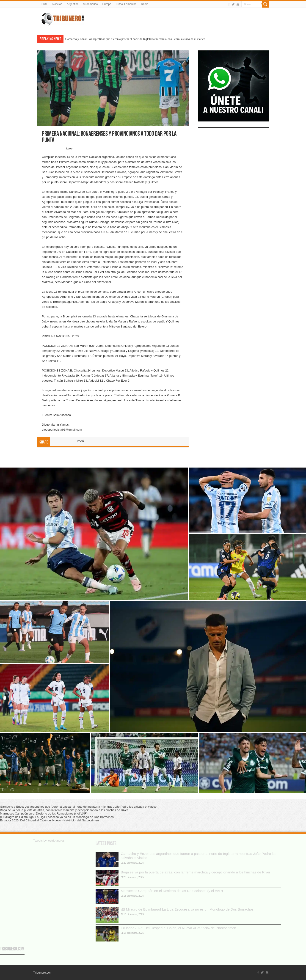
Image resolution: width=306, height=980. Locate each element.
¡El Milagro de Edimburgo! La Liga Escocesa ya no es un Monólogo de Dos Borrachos (187, 909)
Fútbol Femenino (126, 4)
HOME (44, 4)
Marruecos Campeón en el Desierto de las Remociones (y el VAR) (172, 891)
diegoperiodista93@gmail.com (62, 430)
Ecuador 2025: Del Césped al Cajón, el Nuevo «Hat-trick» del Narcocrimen (179, 928)
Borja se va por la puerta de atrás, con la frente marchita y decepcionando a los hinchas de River (196, 872)
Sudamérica (91, 4)
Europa (107, 4)
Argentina (73, 4)
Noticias (57, 4)
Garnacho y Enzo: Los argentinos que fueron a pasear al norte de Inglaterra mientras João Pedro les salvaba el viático (135, 39)
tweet (70, 148)
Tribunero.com (12, 949)
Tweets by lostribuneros (49, 841)
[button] (94, 534)
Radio (145, 4)
